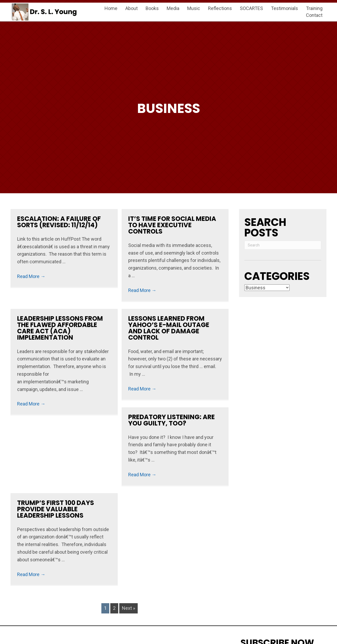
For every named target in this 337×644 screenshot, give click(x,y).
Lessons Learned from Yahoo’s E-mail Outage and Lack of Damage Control (169, 328)
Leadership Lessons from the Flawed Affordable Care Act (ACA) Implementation (60, 328)
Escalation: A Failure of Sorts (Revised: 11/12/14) (59, 222)
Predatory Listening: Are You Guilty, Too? (172, 420)
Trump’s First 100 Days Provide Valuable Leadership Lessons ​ (56, 509)
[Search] (283, 245)
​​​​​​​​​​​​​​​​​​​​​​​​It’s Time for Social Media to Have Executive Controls (172, 225)
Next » (128, 608)
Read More (31, 276)
